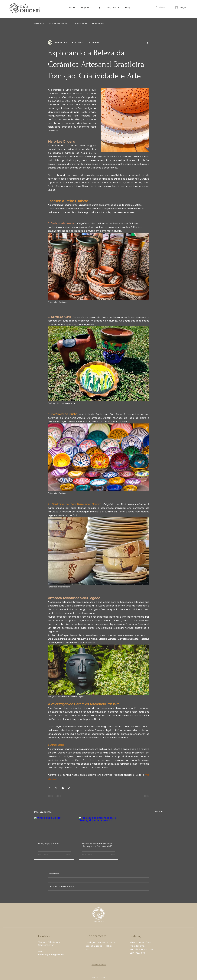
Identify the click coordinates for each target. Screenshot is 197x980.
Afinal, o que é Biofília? (49, 844)
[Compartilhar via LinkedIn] (63, 788)
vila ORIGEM (99, 922)
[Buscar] (163, 7)
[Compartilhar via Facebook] (49, 788)
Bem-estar (98, 24)
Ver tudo (159, 812)
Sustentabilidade (59, 24)
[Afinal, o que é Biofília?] (54, 828)
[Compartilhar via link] (69, 788)
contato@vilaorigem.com (51, 955)
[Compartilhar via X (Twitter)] (56, 788)
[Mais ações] (147, 42)
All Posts (39, 24)
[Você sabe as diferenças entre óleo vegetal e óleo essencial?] (99, 828)
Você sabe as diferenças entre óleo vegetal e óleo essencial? (97, 845)
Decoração (80, 24)
